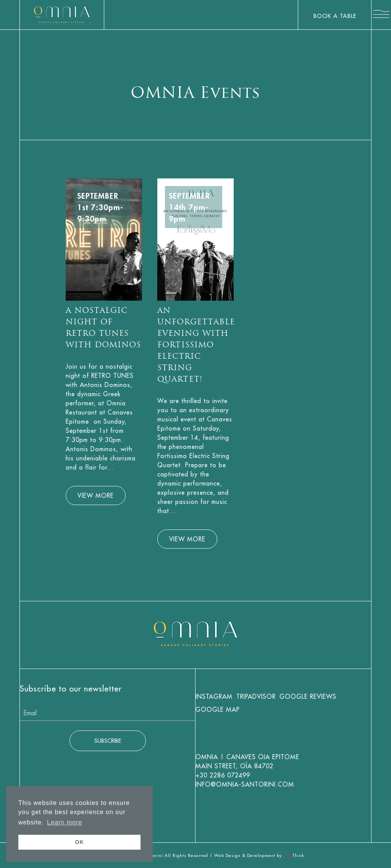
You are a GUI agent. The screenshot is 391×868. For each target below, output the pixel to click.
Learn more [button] (65, 822)
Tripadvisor (256, 696)
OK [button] (79, 842)
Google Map (218, 709)
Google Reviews (308, 696)
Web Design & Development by (259, 855)
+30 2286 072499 (223, 775)
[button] (381, 15)
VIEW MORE (96, 496)
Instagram (214, 696)
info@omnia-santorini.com (245, 784)
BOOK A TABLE (335, 16)
